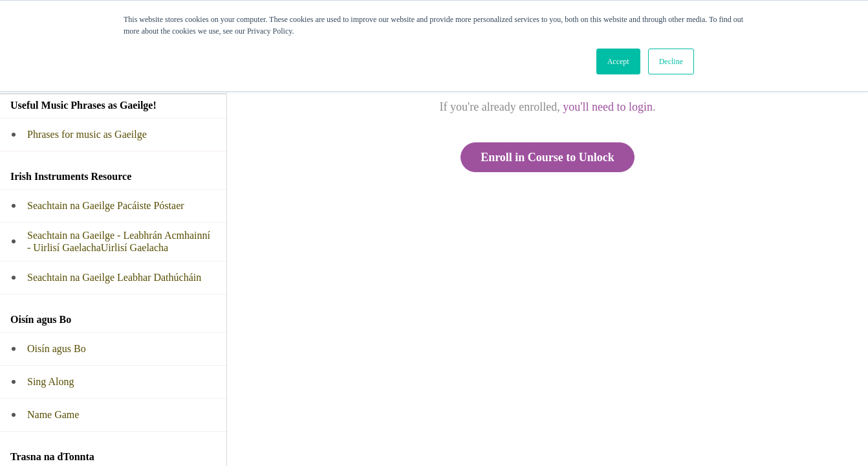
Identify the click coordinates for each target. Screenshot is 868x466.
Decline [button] (671, 61)
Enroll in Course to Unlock (548, 157)
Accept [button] (618, 61)
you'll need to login (608, 107)
